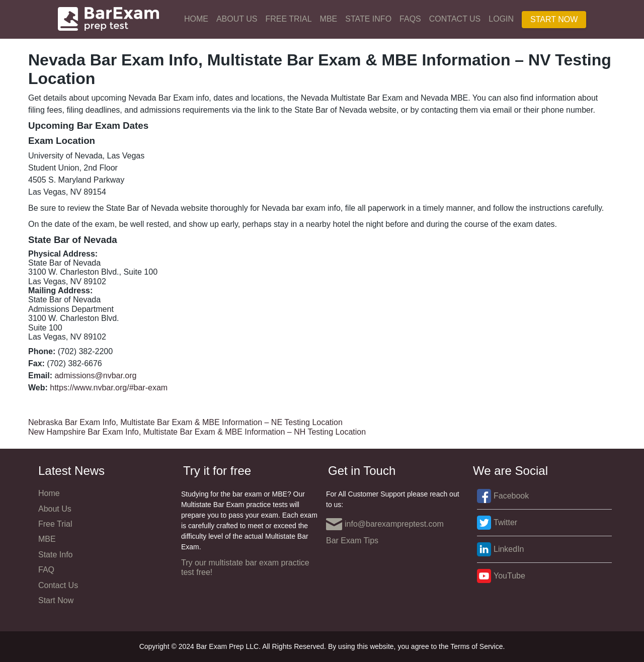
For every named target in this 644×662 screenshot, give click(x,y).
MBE (329, 19)
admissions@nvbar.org (95, 376)
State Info (368, 19)
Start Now (554, 19)
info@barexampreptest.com (385, 524)
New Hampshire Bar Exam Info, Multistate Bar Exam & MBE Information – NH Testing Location (197, 432)
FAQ (46, 570)
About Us (237, 19)
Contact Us (455, 19)
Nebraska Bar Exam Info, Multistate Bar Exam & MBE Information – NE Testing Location (185, 422)
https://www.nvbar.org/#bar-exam (109, 388)
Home (196, 19)
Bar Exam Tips (352, 541)
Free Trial (288, 19)
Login (501, 19)
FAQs (410, 19)
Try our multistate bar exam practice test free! (245, 567)
